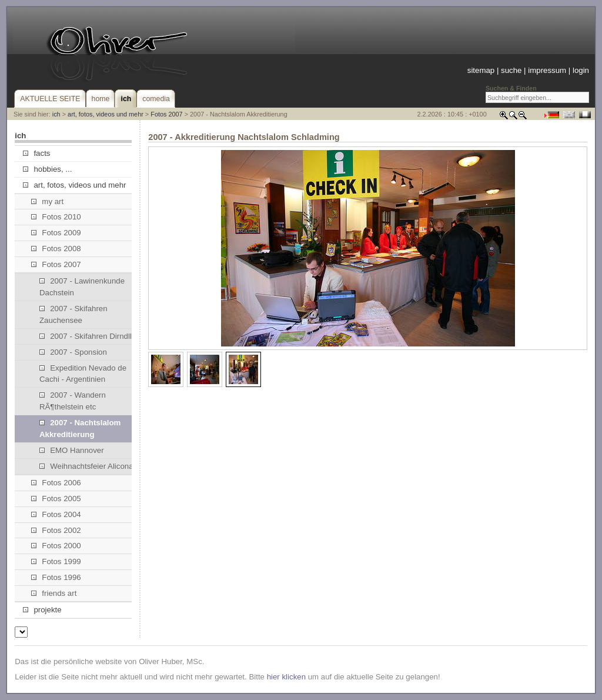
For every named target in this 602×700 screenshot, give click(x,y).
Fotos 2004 (56, 514)
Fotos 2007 (166, 114)
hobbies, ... (47, 169)
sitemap (481, 70)
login (581, 70)
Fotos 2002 (56, 530)
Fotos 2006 (56, 483)
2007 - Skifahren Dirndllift (88, 336)
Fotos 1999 (56, 561)
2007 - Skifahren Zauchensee (73, 314)
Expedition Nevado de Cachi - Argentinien (83, 374)
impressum (547, 70)
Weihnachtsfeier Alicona (86, 466)
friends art (54, 593)
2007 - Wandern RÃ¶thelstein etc (73, 401)
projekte (42, 610)
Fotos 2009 (56, 233)
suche (511, 70)
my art (47, 201)
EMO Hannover (72, 450)
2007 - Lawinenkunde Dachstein (82, 287)
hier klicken (286, 677)
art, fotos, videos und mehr (106, 114)
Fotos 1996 (56, 577)
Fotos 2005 (56, 499)
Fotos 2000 (56, 546)
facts (36, 153)
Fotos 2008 (56, 249)
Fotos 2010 (56, 217)
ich (56, 114)
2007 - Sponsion (73, 352)
